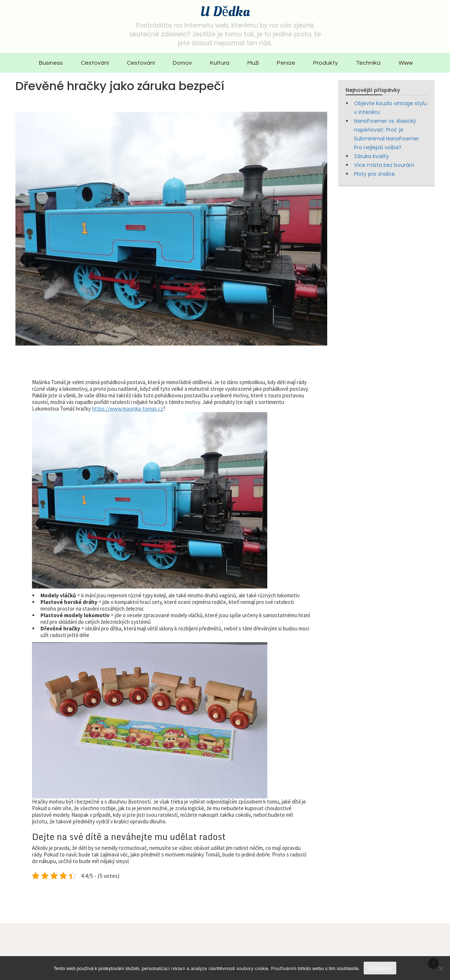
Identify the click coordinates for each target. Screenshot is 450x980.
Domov (182, 63)
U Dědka (225, 12)
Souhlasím (380, 968)
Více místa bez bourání (384, 165)
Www (406, 63)
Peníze (286, 63)
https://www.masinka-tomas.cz (128, 409)
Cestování (95, 63)
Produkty (326, 63)
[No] (441, 968)
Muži (253, 63)
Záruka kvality (372, 156)
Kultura (220, 63)
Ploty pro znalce (374, 174)
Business (51, 63)
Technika (368, 63)
